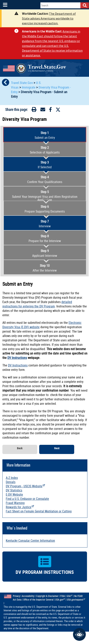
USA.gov (60, 600)
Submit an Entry (45, 135)
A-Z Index (12, 478)
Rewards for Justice (20, 507)
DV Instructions (17, 358)
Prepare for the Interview (45, 238)
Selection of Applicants (45, 150)
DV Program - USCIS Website (25, 486)
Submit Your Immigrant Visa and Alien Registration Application (45, 196)
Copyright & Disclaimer (47, 596)
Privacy (16, 596)
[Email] (43, 110)
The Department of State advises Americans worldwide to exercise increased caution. (49, 18)
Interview (45, 224)
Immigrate (29, 87)
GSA (70, 596)
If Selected (45, 165)
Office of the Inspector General (38, 600)
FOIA (62, 596)
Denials (11, 482)
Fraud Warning (15, 503)
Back (20, 448)
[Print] (34, 110)
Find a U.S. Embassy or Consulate (27, 499)
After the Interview (45, 268)
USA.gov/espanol (76, 600)
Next (57, 448)
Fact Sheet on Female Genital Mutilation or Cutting (39, 511)
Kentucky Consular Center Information (30, 541)
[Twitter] (58, 110)
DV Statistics (14, 490)
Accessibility (28, 596)
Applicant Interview (45, 253)
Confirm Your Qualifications (45, 179)
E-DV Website (14, 494)
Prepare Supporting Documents (45, 209)
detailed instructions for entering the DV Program (37, 304)
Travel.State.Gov (22, 83)
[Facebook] (50, 110)
